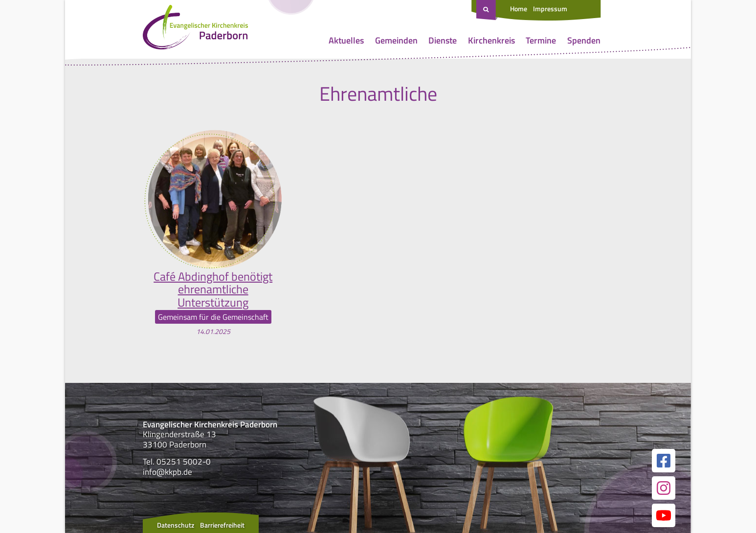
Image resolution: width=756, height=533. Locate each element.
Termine (541, 40)
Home (519, 9)
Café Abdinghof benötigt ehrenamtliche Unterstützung (213, 289)
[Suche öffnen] (487, 10)
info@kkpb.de (167, 472)
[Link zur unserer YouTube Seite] (664, 515)
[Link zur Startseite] (195, 29)
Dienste (443, 40)
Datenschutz (176, 525)
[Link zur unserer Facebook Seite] (664, 461)
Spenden (584, 40)
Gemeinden (396, 40)
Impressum (550, 9)
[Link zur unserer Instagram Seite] (664, 488)
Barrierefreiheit (222, 525)
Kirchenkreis (491, 40)
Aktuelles (346, 40)
